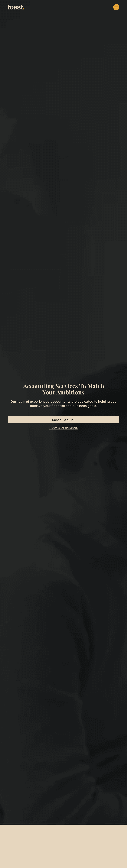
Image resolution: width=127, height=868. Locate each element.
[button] (116, 7)
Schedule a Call (64, 420)
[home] (16, 7)
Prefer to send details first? (64, 428)
